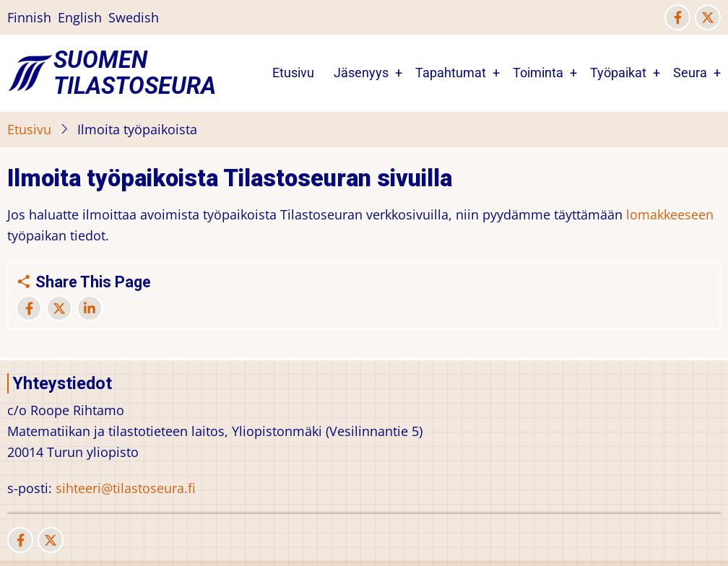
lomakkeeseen (670, 214)
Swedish (134, 17)
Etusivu (293, 73)
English (80, 17)
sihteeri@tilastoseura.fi (126, 488)
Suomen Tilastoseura (135, 73)
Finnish (29, 17)
